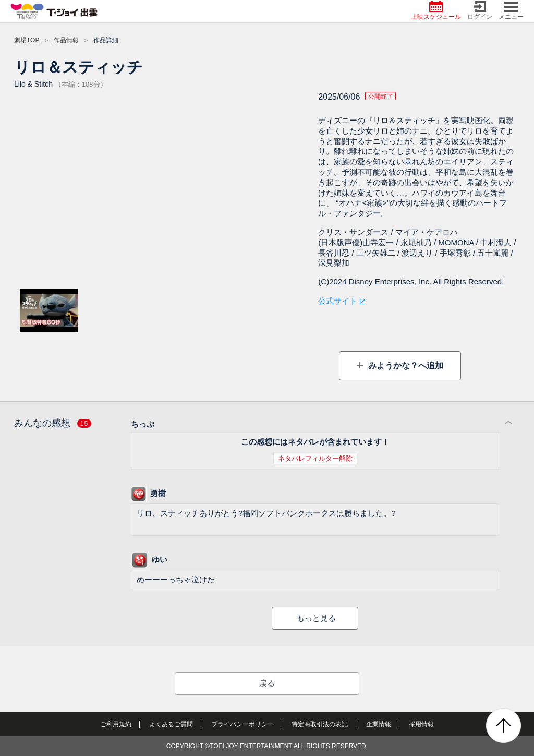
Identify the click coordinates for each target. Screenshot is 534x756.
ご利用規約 (116, 724)
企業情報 (379, 724)
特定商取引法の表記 (320, 724)
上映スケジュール (436, 11)
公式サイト (338, 301)
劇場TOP (27, 40)
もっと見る (316, 618)
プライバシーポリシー (242, 724)
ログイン (480, 11)
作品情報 (66, 40)
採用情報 (421, 724)
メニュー (511, 11)
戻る (267, 683)
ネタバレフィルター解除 (315, 458)
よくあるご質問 (171, 724)
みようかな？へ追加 (404, 365)
